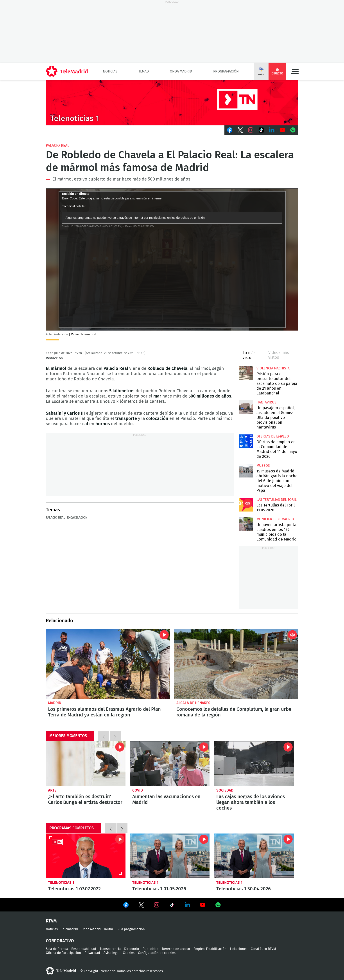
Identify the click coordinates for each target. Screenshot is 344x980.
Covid (138, 790)
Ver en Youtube (203, 905)
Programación (226, 71)
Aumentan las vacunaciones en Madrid (170, 764)
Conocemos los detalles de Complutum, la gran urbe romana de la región (236, 664)
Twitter (240, 130)
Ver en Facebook (126, 906)
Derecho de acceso (176, 949)
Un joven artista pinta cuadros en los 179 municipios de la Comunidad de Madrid (246, 524)
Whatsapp (293, 130)
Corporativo (60, 941)
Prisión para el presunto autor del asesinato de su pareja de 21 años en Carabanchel (246, 373)
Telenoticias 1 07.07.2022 (86, 856)
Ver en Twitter (141, 906)
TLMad (144, 71)
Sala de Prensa (57, 949)
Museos (263, 466)
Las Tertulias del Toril (277, 500)
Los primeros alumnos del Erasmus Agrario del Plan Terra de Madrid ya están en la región (108, 664)
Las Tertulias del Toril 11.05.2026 (246, 505)
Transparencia (110, 949)
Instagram (251, 130)
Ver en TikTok (172, 906)
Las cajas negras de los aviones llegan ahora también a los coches (254, 764)
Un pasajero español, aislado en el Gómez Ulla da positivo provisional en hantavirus (246, 407)
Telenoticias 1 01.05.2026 (170, 856)
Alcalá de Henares (193, 703)
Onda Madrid (181, 71)
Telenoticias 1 (61, 883)
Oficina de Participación (63, 953)
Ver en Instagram (157, 905)
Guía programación (131, 929)
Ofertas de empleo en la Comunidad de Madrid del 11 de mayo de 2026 (246, 441)
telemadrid (61, 971)
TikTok (261, 130)
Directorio (132, 949)
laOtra (109, 929)
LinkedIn (272, 130)
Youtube (282, 130)
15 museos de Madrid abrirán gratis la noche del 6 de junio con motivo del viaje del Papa (246, 471)
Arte (52, 790)
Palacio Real (57, 146)
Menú (295, 71)
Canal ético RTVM (263, 949)
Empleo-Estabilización (210, 949)
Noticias (110, 71)
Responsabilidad (84, 949)
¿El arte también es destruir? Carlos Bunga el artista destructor (86, 764)
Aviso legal (111, 953)
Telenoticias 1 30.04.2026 (254, 856)
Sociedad (225, 790)
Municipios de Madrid (275, 519)
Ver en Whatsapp (218, 905)
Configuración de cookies (157, 953)
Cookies (129, 953)
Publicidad (150, 949)
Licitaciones (239, 949)
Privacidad (92, 953)
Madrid (55, 703)
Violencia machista (273, 368)
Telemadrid (70, 929)
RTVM (51, 921)
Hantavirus (266, 402)
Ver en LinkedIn (187, 905)
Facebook (230, 130)
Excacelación (77, 518)
